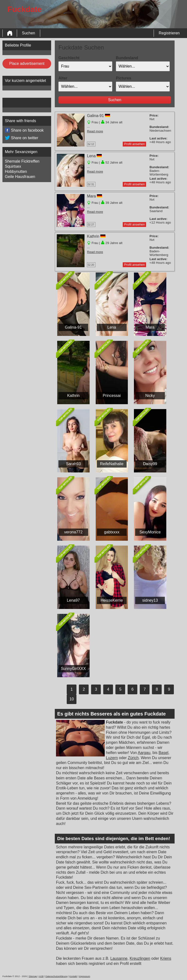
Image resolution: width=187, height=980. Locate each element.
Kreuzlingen (140, 958)
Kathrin (93, 236)
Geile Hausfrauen (20, 177)
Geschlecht (69, 58)
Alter (63, 78)
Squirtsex (13, 166)
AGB (41, 976)
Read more (95, 131)
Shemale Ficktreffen (22, 161)
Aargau (144, 753)
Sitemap (33, 976)
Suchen (28, 33)
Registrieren (169, 33)
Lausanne (119, 958)
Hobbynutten (16, 171)
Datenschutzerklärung (56, 976)
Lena (91, 156)
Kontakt (73, 976)
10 (72, 699)
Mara (91, 196)
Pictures (124, 78)
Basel (163, 753)
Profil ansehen (134, 144)
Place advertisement (27, 64)
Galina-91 (95, 116)
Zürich (133, 758)
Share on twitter (22, 138)
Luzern (112, 758)
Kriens (166, 958)
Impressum (84, 976)
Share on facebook (24, 130)
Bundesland (127, 58)
